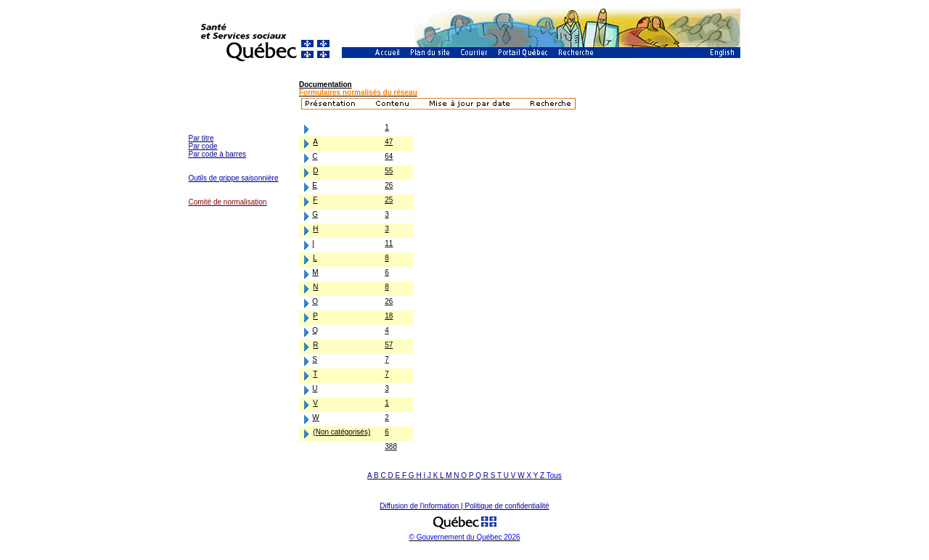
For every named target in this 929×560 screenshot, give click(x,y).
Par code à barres (218, 154)
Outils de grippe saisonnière (234, 178)
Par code (203, 146)
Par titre (201, 138)
